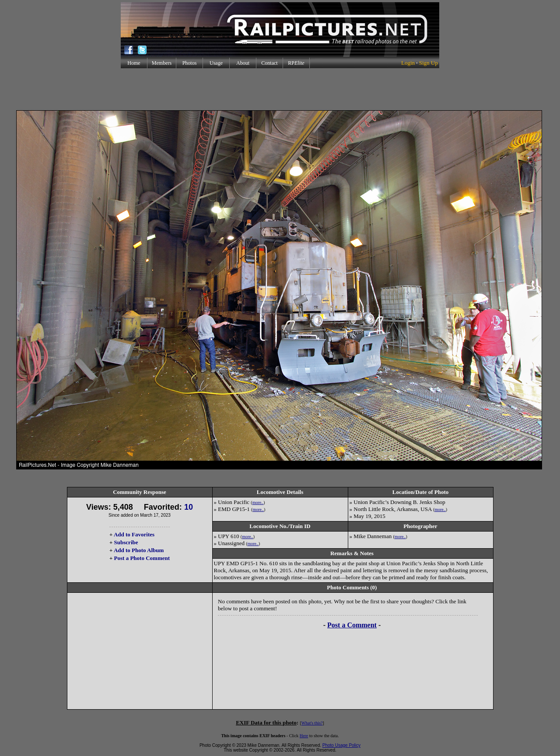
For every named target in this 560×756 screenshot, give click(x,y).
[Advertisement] (280, 89)
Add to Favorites (134, 534)
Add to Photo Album (139, 550)
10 (189, 507)
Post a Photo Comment (142, 558)
